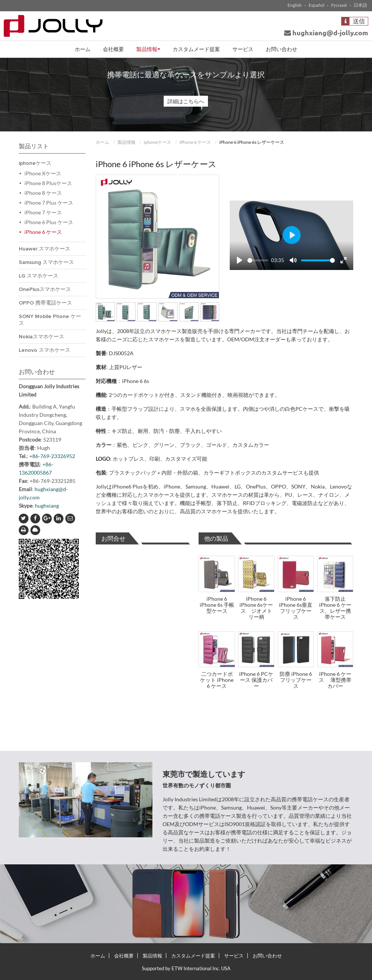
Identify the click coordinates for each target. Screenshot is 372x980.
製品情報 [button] (148, 49)
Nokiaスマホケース (41, 337)
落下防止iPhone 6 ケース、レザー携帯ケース (335, 608)
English (295, 5)
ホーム (83, 49)
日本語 (360, 5)
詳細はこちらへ (186, 101)
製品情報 (127, 142)
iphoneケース (157, 142)
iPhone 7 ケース (48, 212)
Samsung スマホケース (46, 262)
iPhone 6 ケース (195, 142)
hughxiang (47, 506)
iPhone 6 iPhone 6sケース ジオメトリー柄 (256, 608)
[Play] (239, 260)
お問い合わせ (282, 49)
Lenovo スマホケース (44, 350)
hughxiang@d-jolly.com (326, 33)
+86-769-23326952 (52, 456)
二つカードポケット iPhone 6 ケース (217, 680)
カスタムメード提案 (196, 49)
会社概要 (113, 49)
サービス (243, 49)
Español (316, 5)
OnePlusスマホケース (45, 289)
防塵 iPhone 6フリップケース (296, 680)
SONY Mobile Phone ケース (50, 320)
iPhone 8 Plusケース (48, 183)
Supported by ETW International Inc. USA (186, 968)
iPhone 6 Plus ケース (49, 222)
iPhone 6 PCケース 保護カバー (256, 680)
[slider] (258, 260)
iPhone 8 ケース (43, 193)
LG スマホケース (38, 276)
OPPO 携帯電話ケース (45, 303)
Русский (339, 5)
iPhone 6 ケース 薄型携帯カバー (335, 680)
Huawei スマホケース (44, 249)
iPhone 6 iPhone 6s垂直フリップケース (296, 608)
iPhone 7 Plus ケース (49, 203)
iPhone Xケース (43, 173)
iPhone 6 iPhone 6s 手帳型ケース (217, 605)
